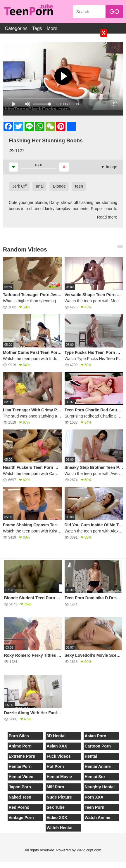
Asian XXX (57, 746)
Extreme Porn (22, 756)
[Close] (0, 865)
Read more (107, 217)
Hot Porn (55, 766)
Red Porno (19, 807)
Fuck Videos (59, 756)
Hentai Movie (59, 777)
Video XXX (57, 818)
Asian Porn (96, 736)
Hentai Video (21, 777)
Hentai (91, 756)
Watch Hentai (60, 828)
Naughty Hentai (100, 787)
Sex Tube (56, 807)
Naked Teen (20, 797)
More (52, 28)
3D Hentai (56, 736)
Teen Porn (95, 807)
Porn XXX (94, 797)
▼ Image (109, 167)
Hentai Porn (20, 766)
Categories (16, 28)
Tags (37, 28)
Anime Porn (20, 746)
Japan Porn (20, 787)
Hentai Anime (98, 766)
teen (79, 186)
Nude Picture (59, 797)
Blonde (59, 186)
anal (40, 186)
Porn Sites (19, 736)
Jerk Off (19, 186)
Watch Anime (98, 818)
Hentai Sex (95, 777)
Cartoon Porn (98, 746)
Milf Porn (56, 787)
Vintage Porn (21, 818)
